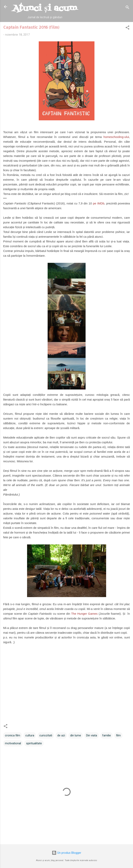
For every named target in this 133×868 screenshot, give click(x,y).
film (118, 735)
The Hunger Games (84, 614)
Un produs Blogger (66, 853)
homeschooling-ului (116, 137)
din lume (76, 735)
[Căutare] (127, 8)
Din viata (92, 735)
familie (107, 735)
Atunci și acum (45, 8)
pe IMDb (99, 203)
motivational (13, 743)
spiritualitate (34, 743)
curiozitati (46, 735)
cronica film (13, 735)
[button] (127, 28)
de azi (61, 735)
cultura (30, 735)
